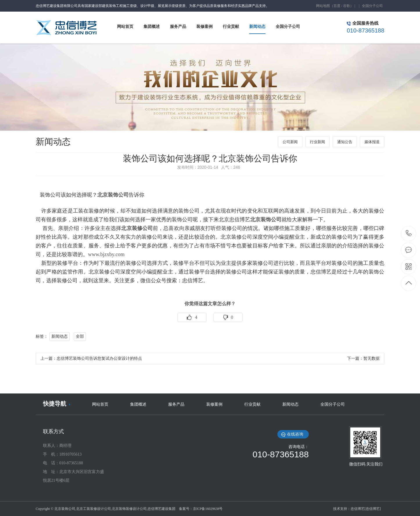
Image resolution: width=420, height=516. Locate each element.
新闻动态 (60, 336)
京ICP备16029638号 (208, 509)
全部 (80, 336)
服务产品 (176, 404)
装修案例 (214, 404)
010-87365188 (409, 234)
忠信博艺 (358, 509)
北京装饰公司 (113, 195)
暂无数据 (371, 358)
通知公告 (345, 142)
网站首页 (100, 404)
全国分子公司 (372, 6)
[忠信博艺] (373, 509)
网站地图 (323, 6)
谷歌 (347, 6)
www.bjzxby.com (106, 254)
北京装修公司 (137, 228)
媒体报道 (372, 142)
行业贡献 (252, 404)
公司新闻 (290, 142)
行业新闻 (317, 142)
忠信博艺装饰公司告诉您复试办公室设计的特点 (99, 358)
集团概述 (138, 404)
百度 (337, 6)
